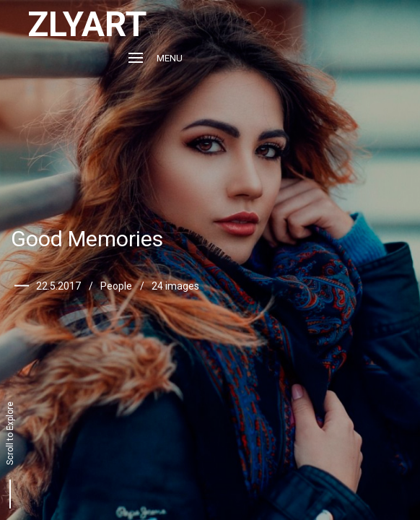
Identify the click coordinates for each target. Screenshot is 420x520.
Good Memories (87, 239)
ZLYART (87, 24)
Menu (156, 58)
